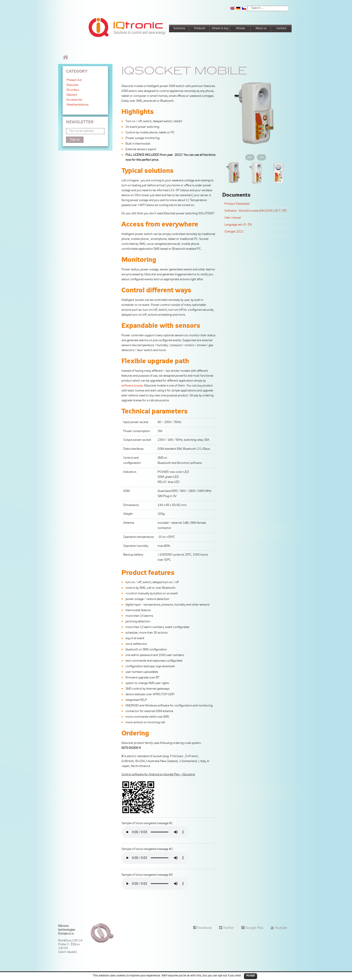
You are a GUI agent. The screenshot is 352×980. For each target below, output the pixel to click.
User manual (233, 218)
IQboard (72, 95)
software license (132, 386)
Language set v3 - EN (238, 225)
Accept (251, 976)
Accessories (74, 100)
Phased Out (74, 80)
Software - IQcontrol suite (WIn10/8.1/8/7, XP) (255, 211)
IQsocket (72, 85)
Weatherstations (77, 105)
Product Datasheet (237, 204)
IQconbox (73, 90)
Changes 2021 (234, 232)
